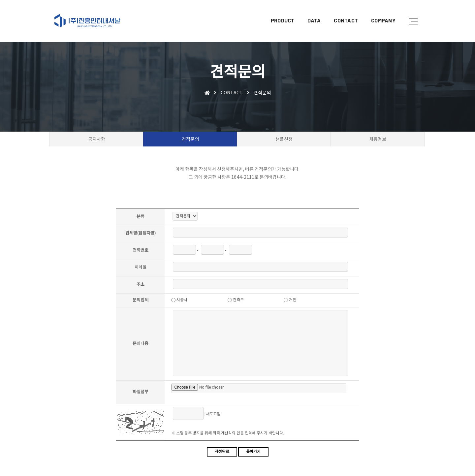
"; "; (186, 217)
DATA (309, 12)
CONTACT (341, 12)
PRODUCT (278, 12)
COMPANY (378, 12)
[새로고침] (214, 415)
